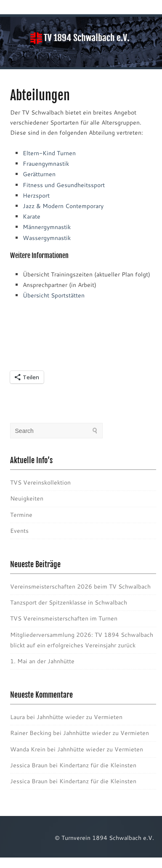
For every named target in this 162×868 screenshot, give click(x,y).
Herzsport (36, 195)
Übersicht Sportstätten (54, 295)
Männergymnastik (47, 227)
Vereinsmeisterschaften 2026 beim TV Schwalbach (80, 586)
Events (19, 531)
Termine (21, 515)
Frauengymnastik (46, 164)
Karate (32, 216)
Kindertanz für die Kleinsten (98, 765)
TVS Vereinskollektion (40, 482)
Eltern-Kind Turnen (49, 153)
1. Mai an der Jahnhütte (42, 661)
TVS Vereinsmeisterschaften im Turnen (64, 618)
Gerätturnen (39, 174)
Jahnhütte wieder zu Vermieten (80, 717)
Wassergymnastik (47, 238)
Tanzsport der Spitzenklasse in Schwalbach (69, 602)
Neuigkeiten (27, 498)
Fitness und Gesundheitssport (64, 185)
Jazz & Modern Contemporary (63, 206)
